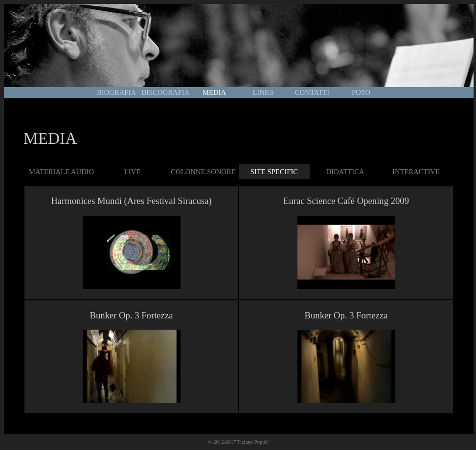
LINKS (263, 92)
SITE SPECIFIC (274, 172)
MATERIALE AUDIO (61, 172)
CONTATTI (312, 92)
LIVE (132, 172)
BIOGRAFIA (116, 92)
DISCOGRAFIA (166, 92)
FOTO (361, 92)
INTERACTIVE (416, 172)
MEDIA (214, 92)
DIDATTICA (345, 172)
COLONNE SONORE (203, 172)
